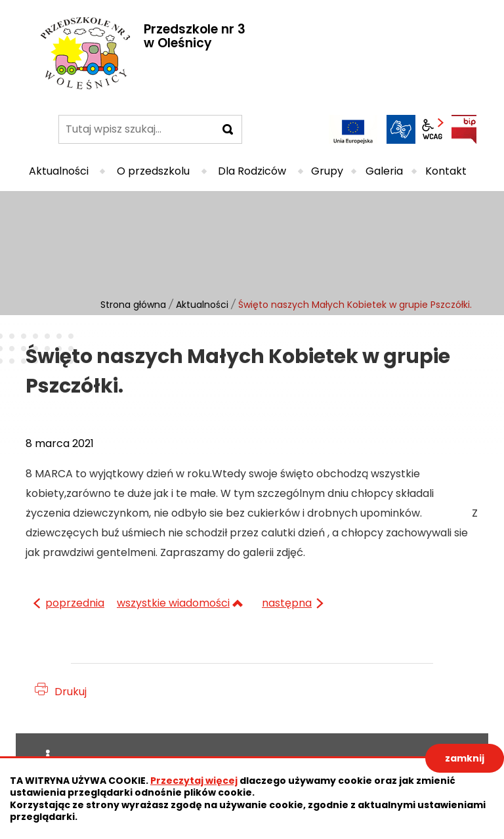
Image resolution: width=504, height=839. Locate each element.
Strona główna (133, 305)
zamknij (465, 758)
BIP (464, 129)
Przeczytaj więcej (194, 781)
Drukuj (71, 692)
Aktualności (202, 305)
